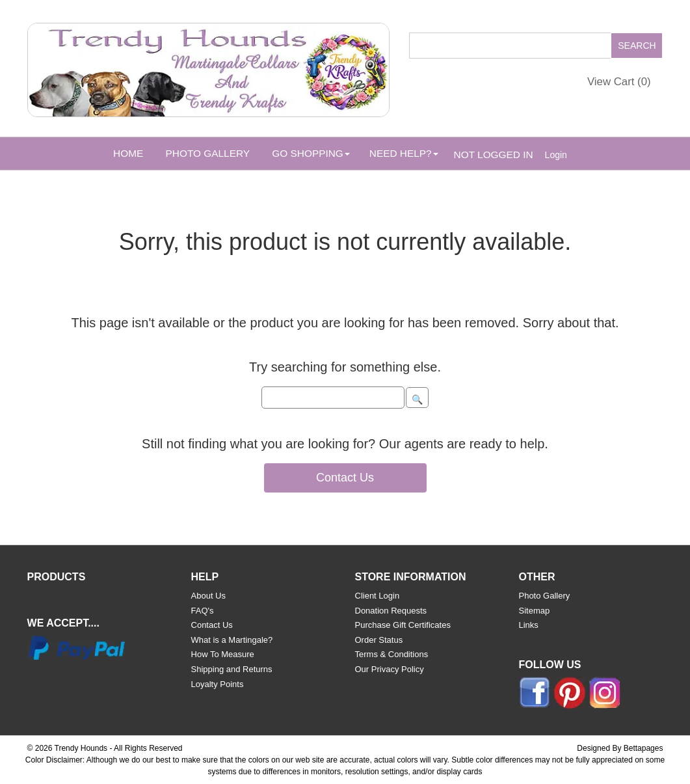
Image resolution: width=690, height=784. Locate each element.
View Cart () (619, 82)
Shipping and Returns (232, 669)
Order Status (379, 640)
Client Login (378, 596)
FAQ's (203, 611)
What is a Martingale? (232, 640)
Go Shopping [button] (311, 153)
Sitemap (534, 611)
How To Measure (223, 654)
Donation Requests (391, 611)
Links (528, 625)
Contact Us (345, 478)
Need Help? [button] (404, 153)
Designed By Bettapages (620, 748)
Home (128, 153)
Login (556, 155)
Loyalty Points (218, 684)
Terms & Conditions (392, 654)
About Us (208, 596)
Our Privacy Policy (390, 669)
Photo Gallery (208, 153)
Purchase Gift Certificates (403, 625)
